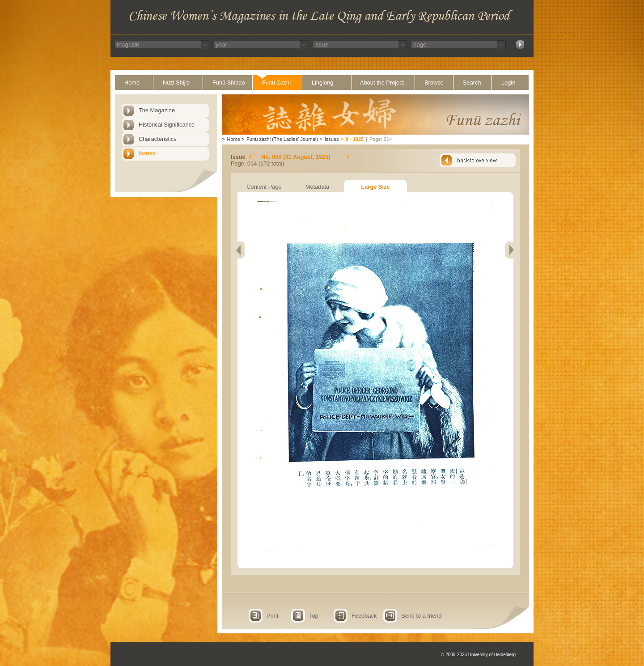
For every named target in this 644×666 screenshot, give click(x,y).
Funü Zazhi (276, 83)
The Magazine (157, 110)
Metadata (317, 187)
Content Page (264, 187)
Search (472, 83)
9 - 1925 (355, 139)
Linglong (322, 83)
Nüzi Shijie (176, 83)
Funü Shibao (229, 83)
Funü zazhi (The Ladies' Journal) (282, 139)
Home (132, 83)
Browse (434, 83)
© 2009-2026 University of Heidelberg (478, 655)
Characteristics (158, 139)
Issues (147, 153)
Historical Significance (167, 125)
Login (508, 83)
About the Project (382, 83)
